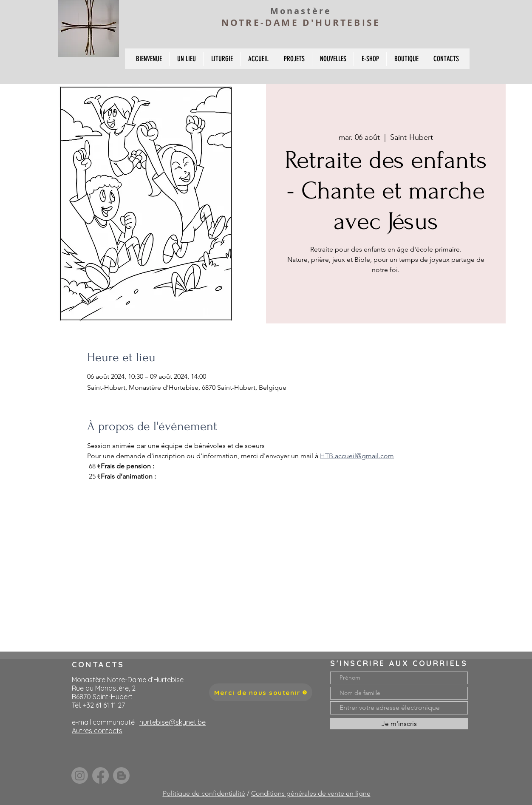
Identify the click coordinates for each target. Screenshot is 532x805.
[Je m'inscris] (399, 724)
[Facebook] (100, 775)
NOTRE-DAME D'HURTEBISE (301, 23)
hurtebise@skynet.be (173, 722)
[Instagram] (80, 775)
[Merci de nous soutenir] (261, 692)
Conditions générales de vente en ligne (311, 793)
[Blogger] (121, 775)
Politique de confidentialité (204, 793)
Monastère (301, 11)
